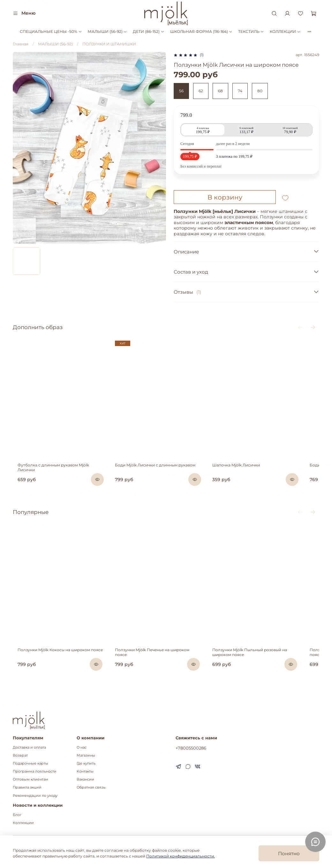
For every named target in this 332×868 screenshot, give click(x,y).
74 (240, 91)
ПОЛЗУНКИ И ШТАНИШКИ (109, 44)
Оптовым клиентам (30, 780)
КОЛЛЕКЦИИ (285, 31)
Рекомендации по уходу (35, 796)
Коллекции (23, 823)
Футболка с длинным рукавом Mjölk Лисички (58, 477)
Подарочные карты (30, 763)
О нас (82, 747)
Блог (17, 815)
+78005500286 (191, 748)
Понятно (289, 853)
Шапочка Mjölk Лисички (248, 477)
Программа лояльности (35, 771)
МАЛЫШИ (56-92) (107, 31)
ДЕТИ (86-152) (148, 31)
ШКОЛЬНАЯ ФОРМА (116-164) (201, 31)
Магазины (86, 755)
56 (181, 91)
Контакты (85, 771)
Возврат (20, 755)
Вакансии (85, 780)
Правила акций (27, 788)
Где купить (86, 763)
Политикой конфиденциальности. (181, 856)
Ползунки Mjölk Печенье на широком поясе (162, 674)
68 (220, 91)
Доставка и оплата (29, 747)
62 (201, 91)
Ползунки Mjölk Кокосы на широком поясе (55, 674)
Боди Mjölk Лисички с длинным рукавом (159, 477)
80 (260, 91)
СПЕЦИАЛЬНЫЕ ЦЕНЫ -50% (51, 31)
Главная (21, 44)
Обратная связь (91, 788)
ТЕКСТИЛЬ (251, 31)
